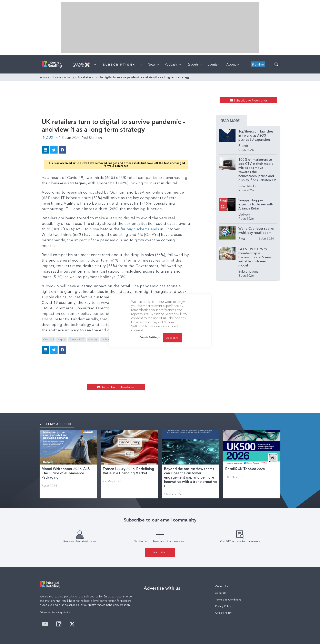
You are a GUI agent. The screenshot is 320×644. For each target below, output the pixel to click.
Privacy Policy (223, 606)
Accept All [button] (172, 338)
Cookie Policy (223, 613)
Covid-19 (49, 339)
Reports (194, 64)
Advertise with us (162, 588)
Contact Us (222, 586)
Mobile (106, 339)
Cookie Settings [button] (150, 337)
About (232, 64)
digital (62, 339)
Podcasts (173, 64)
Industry (69, 77)
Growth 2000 (77, 339)
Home (57, 77)
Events (214, 64)
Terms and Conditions (228, 600)
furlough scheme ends (140, 229)
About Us (221, 593)
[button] (276, 64)
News (153, 64)
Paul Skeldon (94, 138)
